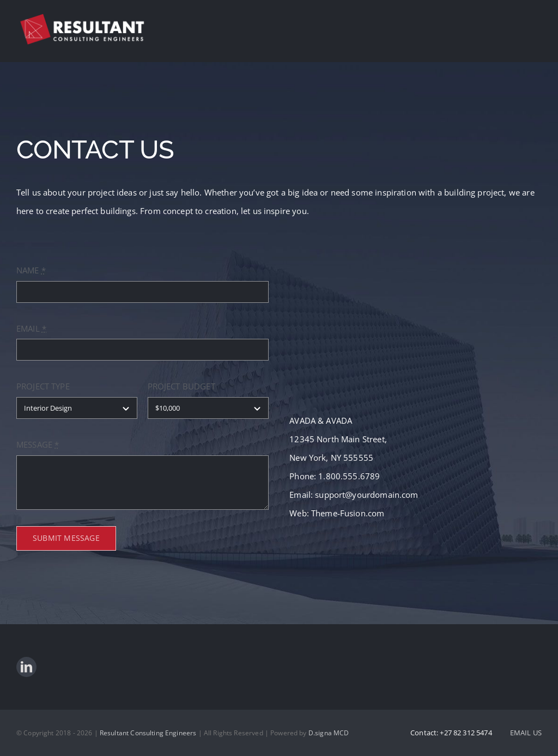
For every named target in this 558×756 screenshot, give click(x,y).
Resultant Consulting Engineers (148, 733)
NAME (31, 270)
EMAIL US (526, 733)
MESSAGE (38, 444)
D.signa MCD (329, 733)
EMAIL (31, 328)
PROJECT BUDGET (181, 386)
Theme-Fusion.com (348, 513)
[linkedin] (26, 667)
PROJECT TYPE (43, 386)
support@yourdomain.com (366, 495)
